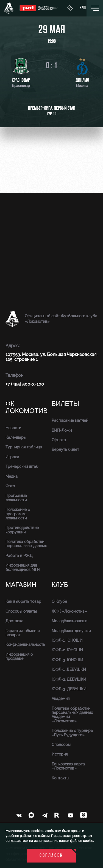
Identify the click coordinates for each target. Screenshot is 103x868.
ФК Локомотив (27, 407)
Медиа (12, 476)
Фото (10, 486)
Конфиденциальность (25, 644)
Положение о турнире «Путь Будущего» (72, 733)
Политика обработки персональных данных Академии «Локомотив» (72, 715)
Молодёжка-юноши (69, 621)
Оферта (59, 440)
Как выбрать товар (23, 601)
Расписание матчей (70, 420)
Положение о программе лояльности (18, 514)
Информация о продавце (19, 656)
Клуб (60, 585)
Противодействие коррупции (22, 530)
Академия (61, 699)
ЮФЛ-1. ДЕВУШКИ (69, 669)
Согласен (51, 856)
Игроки (12, 457)
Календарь (16, 437)
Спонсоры (61, 745)
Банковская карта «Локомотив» (68, 766)
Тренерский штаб (22, 466)
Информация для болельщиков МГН (23, 567)
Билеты (66, 404)
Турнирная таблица (24, 447)
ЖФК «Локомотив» (69, 611)
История (60, 754)
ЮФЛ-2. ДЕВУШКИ (69, 679)
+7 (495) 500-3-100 (25, 384)
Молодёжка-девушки (71, 631)
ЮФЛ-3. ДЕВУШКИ (69, 689)
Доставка (14, 621)
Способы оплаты (21, 611)
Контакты (60, 778)
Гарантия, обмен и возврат (23, 633)
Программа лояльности (16, 498)
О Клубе (59, 601)
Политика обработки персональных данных (26, 544)
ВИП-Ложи (62, 430)
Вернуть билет (65, 449)
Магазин (21, 585)
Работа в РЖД (19, 556)
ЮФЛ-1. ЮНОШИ (67, 640)
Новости (13, 428)
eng (83, 8)
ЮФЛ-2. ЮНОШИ (67, 650)
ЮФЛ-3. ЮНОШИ (67, 660)
